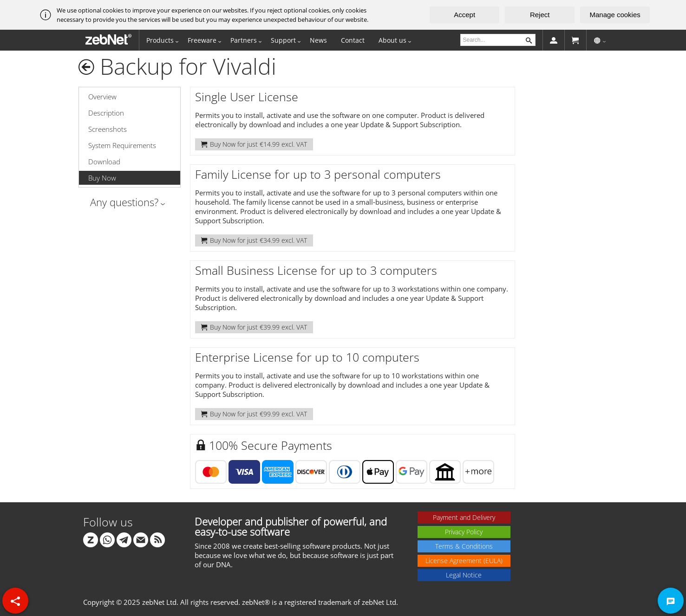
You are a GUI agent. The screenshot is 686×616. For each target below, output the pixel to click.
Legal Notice (464, 575)
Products (160, 40)
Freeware (202, 40)
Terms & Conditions (464, 546)
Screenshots (108, 129)
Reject (540, 15)
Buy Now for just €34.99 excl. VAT (254, 240)
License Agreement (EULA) (464, 561)
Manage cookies (615, 15)
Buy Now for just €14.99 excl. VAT (254, 144)
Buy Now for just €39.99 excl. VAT (254, 327)
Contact (353, 40)
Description (106, 113)
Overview (102, 97)
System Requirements (122, 145)
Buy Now (102, 178)
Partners (244, 40)
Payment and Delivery (464, 517)
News (318, 40)
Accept (464, 15)
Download (104, 162)
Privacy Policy (464, 532)
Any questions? (124, 202)
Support (283, 40)
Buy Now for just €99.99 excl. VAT (254, 414)
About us (392, 40)
